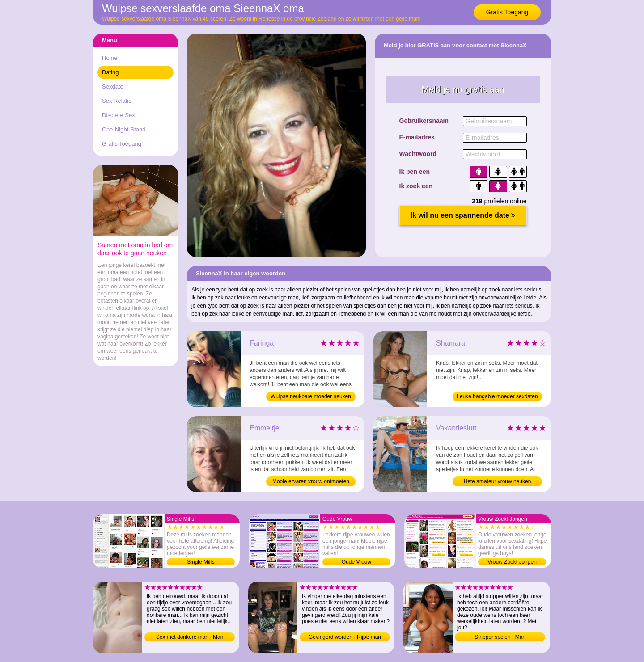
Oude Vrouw (356, 562)
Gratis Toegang (507, 12)
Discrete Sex (119, 115)
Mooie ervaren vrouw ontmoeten (311, 481)
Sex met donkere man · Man (190, 637)
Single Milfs (201, 562)
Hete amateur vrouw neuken (498, 481)
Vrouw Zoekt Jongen (512, 562)
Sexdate (113, 86)
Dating (110, 72)
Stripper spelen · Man (500, 637)
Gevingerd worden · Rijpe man (345, 637)
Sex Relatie (117, 101)
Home (110, 58)
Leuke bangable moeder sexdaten (497, 396)
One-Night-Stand (124, 129)
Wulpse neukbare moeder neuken (311, 396)
